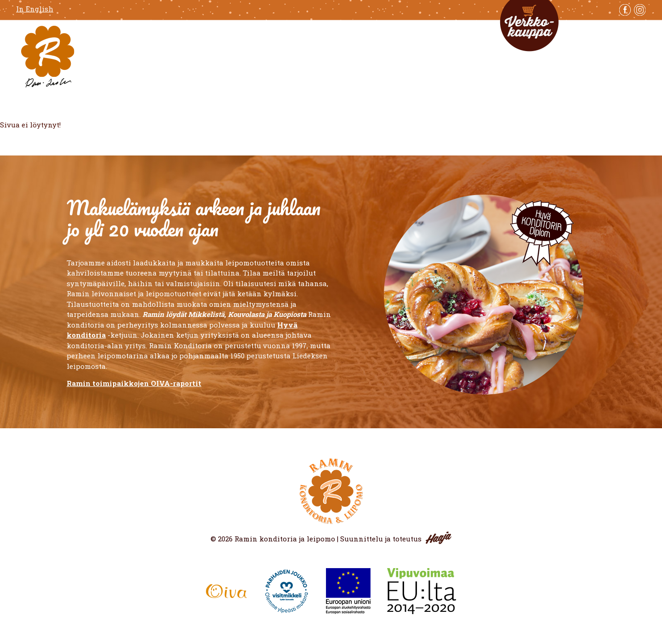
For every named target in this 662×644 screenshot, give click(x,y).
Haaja (439, 538)
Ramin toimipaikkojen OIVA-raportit (134, 383)
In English (35, 9)
